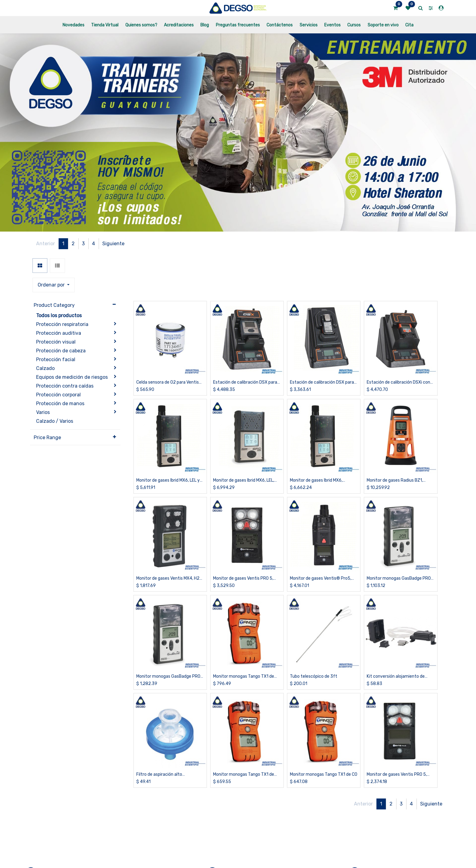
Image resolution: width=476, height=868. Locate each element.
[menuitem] (73, 25)
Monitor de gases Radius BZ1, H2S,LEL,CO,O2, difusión (395, 437)
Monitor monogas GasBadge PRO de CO (399, 535)
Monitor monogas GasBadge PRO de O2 (168, 633)
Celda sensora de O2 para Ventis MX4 (168, 339)
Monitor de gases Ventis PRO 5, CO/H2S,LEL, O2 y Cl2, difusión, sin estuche (246, 535)
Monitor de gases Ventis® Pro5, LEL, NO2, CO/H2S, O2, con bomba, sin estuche (323, 535)
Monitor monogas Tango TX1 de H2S (244, 731)
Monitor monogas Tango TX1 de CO (324, 731)
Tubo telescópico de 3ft (314, 633)
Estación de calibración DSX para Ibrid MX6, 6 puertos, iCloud (245, 339)
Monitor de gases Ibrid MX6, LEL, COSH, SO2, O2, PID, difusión (244, 437)
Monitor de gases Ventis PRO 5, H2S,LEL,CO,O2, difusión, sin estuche (397, 731)
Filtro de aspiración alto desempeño (159, 731)
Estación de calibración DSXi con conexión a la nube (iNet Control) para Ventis (399, 339)
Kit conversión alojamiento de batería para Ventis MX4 (396, 633)
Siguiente (431, 244)
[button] (327, 244)
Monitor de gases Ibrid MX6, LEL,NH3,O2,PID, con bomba (316, 437)
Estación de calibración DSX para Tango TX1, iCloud (322, 339)
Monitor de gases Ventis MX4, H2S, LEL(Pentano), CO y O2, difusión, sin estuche (170, 535)
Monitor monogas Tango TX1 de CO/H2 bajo (244, 633)
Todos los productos (59, 272)
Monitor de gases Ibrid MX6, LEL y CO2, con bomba (168, 437)
